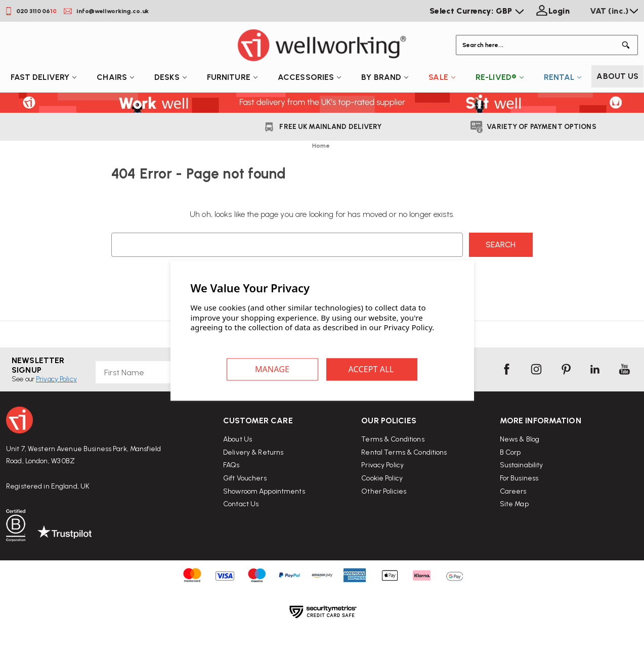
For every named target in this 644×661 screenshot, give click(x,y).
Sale (442, 77)
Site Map (514, 542)
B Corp (510, 490)
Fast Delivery (44, 77)
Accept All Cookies (372, 369)
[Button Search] (628, 45)
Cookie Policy (382, 508)
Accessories (309, 77)
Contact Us (241, 522)
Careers (513, 529)
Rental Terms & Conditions (404, 482)
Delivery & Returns (253, 471)
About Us (617, 76)
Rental (563, 77)
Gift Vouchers (245, 496)
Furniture (232, 77)
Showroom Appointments (264, 510)
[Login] (552, 11)
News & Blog (520, 477)
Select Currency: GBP (477, 11)
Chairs (115, 77)
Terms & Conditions (393, 469)
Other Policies (384, 520)
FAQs (231, 484)
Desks (170, 77)
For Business (519, 516)
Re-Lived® (500, 77)
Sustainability (522, 503)
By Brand (385, 77)
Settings (273, 369)
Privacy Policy (382, 494)
